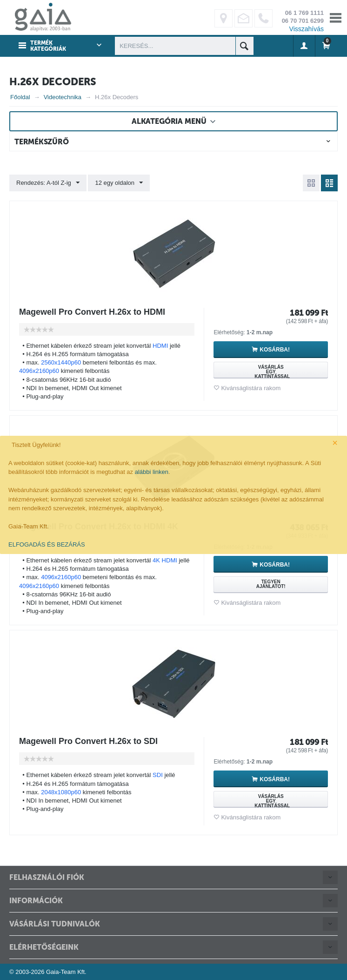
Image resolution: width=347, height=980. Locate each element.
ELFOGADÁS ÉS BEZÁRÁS (47, 544)
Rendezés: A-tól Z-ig (48, 183)
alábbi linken (152, 472)
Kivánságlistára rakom (251, 388)
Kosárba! (275, 350)
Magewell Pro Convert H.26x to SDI (88, 741)
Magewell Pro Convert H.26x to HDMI (92, 312)
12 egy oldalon (119, 183)
